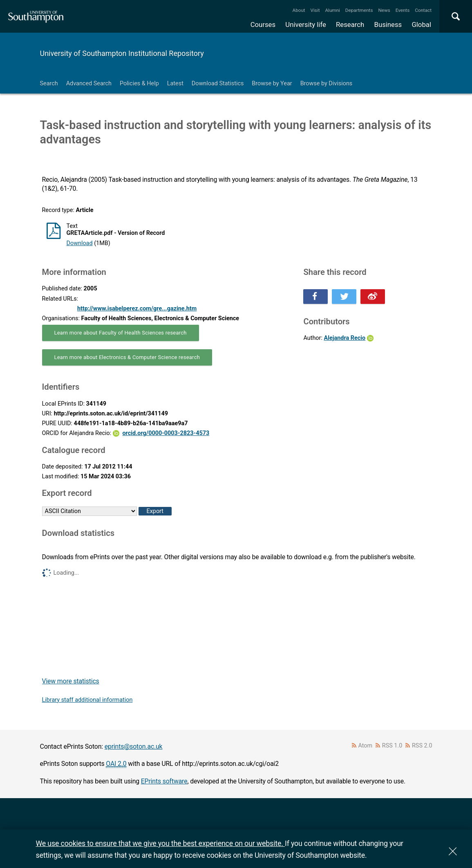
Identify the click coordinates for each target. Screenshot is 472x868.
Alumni (332, 10)
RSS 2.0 (422, 746)
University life (306, 25)
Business (388, 25)
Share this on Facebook (315, 297)
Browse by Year (272, 84)
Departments (359, 10)
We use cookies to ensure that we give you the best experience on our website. (160, 843)
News (384, 10)
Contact (423, 10)
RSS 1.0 (392, 746)
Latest (175, 84)
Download (80, 243)
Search (49, 84)
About (299, 10)
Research (350, 25)
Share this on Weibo (373, 297)
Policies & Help (139, 84)
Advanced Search (89, 84)
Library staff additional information (87, 700)
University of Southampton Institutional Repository (122, 53)
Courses (263, 25)
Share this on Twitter (344, 297)
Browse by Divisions (327, 84)
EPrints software (164, 781)
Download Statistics (218, 84)
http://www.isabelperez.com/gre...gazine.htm (137, 309)
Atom (365, 746)
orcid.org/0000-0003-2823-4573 (166, 433)
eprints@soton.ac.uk (134, 746)
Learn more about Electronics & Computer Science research (127, 357)
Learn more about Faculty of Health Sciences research (121, 333)
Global (421, 25)
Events (403, 10)
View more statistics (71, 681)
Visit (315, 10)
